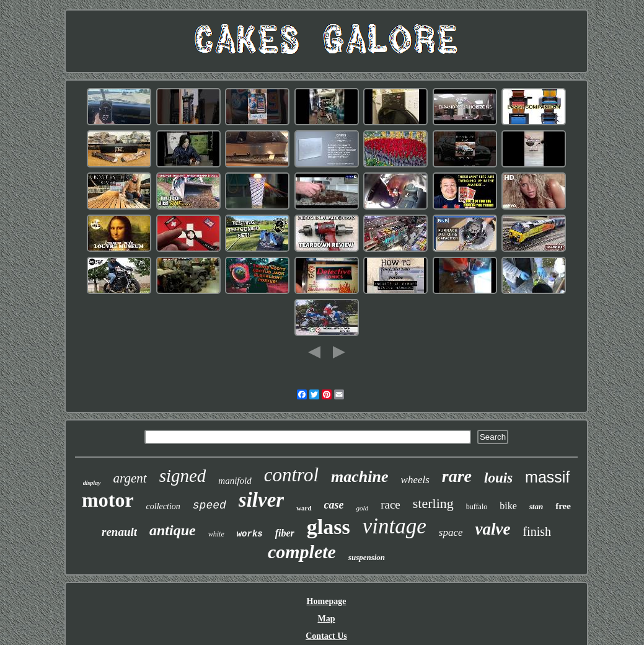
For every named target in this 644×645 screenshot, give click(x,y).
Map (327, 619)
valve (493, 529)
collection (163, 506)
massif (547, 477)
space (451, 532)
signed (183, 476)
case (334, 505)
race (390, 505)
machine (359, 477)
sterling (433, 503)
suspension (367, 557)
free (563, 506)
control (291, 475)
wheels (415, 480)
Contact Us (326, 636)
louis (498, 478)
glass (329, 527)
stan (536, 506)
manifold (235, 481)
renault (119, 532)
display (92, 483)
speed (210, 505)
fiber (285, 533)
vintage (395, 526)
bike (508, 506)
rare (457, 476)
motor (108, 500)
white (216, 534)
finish (537, 532)
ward (304, 508)
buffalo (477, 507)
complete (302, 552)
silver (261, 500)
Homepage (327, 601)
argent (130, 478)
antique (173, 530)
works (250, 534)
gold (363, 508)
